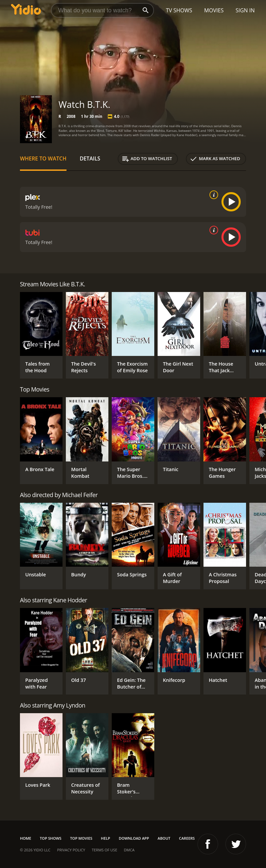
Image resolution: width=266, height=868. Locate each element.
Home (26, 838)
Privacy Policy (71, 850)
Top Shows (51, 838)
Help (106, 838)
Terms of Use (104, 850)
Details (90, 158)
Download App (134, 838)
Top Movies (81, 838)
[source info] (212, 195)
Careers (187, 838)
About (164, 838)
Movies (214, 10)
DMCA (129, 850)
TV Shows (179, 10)
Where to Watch (43, 158)
